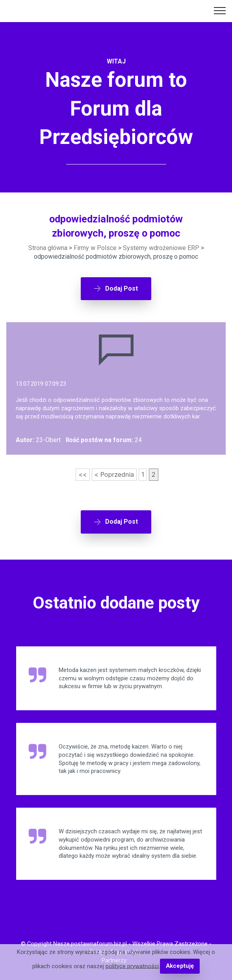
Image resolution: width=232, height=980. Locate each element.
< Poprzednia (114, 474)
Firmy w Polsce (95, 248)
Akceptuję (180, 966)
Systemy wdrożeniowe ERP (161, 248)
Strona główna (48, 248)
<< (83, 474)
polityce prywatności (132, 966)
